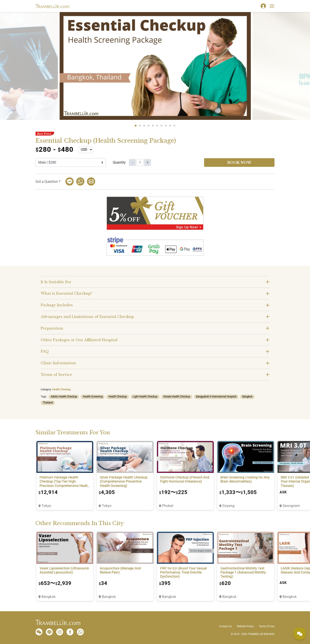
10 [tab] (174, 126)
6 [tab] (157, 126)
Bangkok (247, 397)
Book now (239, 163)
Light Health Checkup (145, 397)
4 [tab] (149, 126)
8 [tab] (166, 126)
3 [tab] (144, 126)
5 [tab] (153, 126)
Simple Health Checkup (177, 397)
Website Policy (245, 626)
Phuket (168, 506)
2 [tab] (140, 126)
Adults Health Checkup (64, 397)
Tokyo (46, 506)
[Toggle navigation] (272, 6)
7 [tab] (161, 126)
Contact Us (226, 626)
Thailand (48, 403)
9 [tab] (170, 126)
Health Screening (93, 397)
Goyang (229, 506)
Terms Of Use (267, 626)
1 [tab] (136, 126)
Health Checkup (61, 389)
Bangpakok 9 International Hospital (216, 397)
